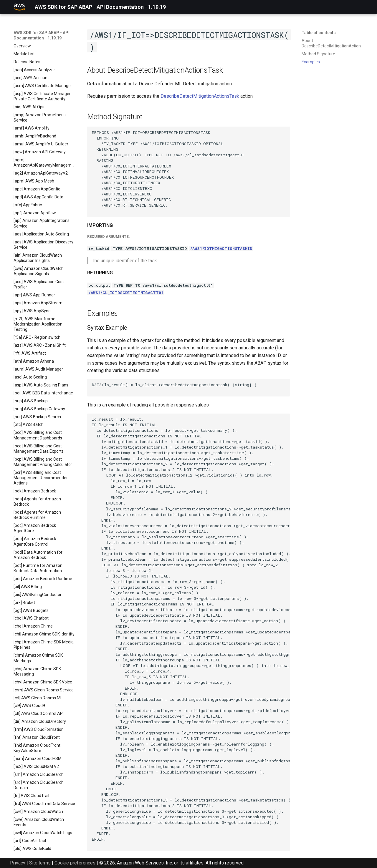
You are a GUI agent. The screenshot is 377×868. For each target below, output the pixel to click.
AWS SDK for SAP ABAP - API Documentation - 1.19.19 (42, 35)
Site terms (40, 863)
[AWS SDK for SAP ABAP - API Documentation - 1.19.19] (19, 7)
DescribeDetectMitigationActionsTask (200, 96)
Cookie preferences (75, 863)
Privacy (18, 863)
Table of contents (319, 33)
